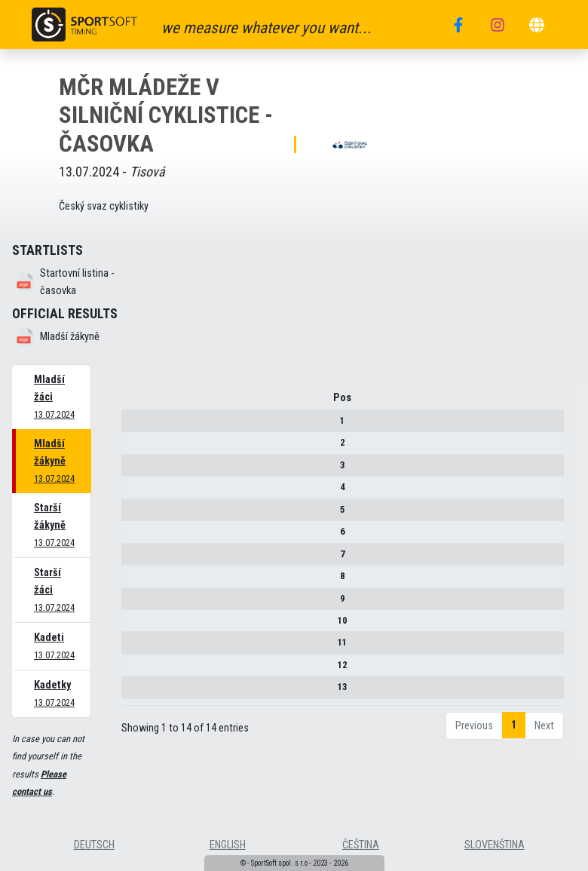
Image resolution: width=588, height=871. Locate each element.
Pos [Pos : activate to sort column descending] (133, 403)
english (228, 845)
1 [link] (514, 745)
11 (133, 648)
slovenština (495, 845)
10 (133, 626)
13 (133, 692)
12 (133, 670)
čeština (361, 845)
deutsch (94, 845)
